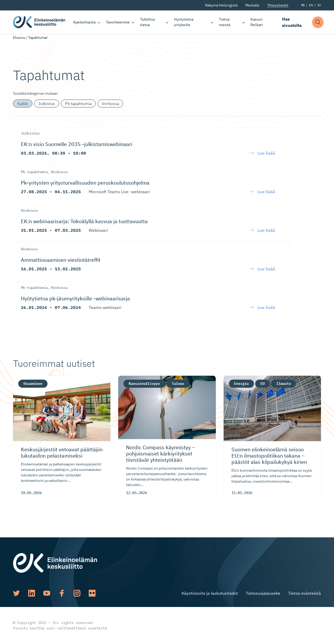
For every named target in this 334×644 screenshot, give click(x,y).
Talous (178, 384)
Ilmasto (284, 384)
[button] (318, 22)
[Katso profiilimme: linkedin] (32, 593)
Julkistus (47, 104)
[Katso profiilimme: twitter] (16, 593)
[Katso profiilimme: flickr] (92, 593)
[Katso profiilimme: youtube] (47, 593)
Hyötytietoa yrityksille (184, 22)
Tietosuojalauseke (263, 593)
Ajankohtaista (84, 22)
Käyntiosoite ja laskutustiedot (210, 593)
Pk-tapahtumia (78, 104)
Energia (241, 384)
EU (263, 384)
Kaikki (23, 104)
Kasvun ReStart (257, 22)
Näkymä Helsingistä (221, 5)
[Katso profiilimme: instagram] (77, 593)
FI (303, 5)
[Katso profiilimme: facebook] (62, 593)
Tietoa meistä (225, 22)
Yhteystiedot (278, 5)
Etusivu (19, 38)
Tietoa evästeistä (305, 593)
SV (319, 5)
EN (311, 5)
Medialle (252, 5)
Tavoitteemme (118, 22)
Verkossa (110, 104)
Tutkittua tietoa (147, 22)
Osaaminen (33, 384)
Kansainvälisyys (144, 384)
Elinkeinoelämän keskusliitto (39, 22)
